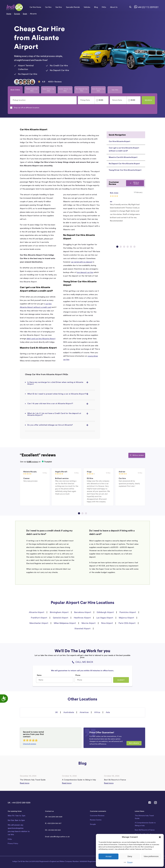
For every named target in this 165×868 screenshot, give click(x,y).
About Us (114, 7)
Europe (17, 14)
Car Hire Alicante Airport (119, 141)
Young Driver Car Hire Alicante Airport (125, 170)
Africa (97, 712)
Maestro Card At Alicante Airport (123, 157)
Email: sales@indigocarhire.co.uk (57, 837)
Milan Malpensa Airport (65, 623)
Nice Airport (107, 623)
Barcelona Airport (83, 612)
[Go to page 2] (82, 513)
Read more (25, 783)
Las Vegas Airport (105, 618)
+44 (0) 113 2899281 (148, 7)
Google (93, 824)
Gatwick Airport (61, 618)
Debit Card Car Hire (32, 90)
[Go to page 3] (86, 513)
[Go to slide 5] (131, 247)
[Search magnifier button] (130, 7)
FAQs (104, 7)
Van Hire (59, 7)
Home (9, 14)
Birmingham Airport (59, 612)
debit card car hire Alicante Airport (41, 339)
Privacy (130, 862)
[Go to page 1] (79, 513)
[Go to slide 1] (117, 247)
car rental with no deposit (82, 262)
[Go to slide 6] (134, 247)
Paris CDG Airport (127, 623)
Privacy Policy (13, 843)
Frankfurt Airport (39, 618)
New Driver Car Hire (48, 90)
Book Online (15, 90)
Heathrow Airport (82, 618)
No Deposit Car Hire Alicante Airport (124, 164)
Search (148, 100)
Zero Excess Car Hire (98, 90)
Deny (130, 856)
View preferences (151, 856)
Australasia (69, 712)
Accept (109, 856)
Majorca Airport (126, 618)
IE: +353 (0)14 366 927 (53, 823)
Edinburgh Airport (105, 612)
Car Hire (48, 7)
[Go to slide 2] (121, 247)
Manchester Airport (39, 623)
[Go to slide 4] (128, 247)
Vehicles (87, 7)
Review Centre (96, 820)
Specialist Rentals (73, 7)
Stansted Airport (82, 629)
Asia (108, 712)
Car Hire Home (35, 7)
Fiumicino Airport (128, 612)
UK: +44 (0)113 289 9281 (54, 817)
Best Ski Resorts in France (145, 830)
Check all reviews (30, 744)
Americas (84, 712)
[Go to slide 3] (124, 247)
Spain (25, 14)
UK (56, 712)
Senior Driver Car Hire (65, 90)
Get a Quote (134, 743)
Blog (96, 7)
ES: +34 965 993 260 (53, 830)
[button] (160, 837)
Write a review (135, 183)
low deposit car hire (85, 272)
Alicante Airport (37, 612)
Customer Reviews (97, 816)
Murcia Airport (89, 623)
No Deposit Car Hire (82, 90)
